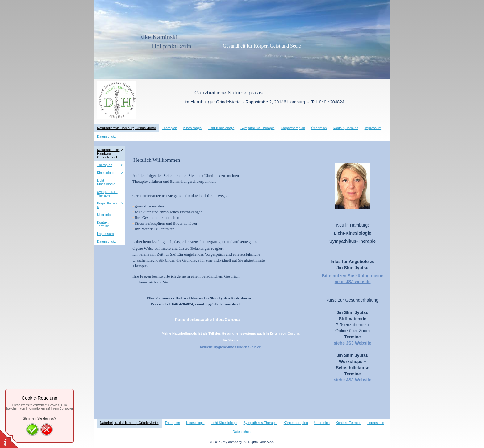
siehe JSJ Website (353, 343)
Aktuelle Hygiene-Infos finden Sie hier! (230, 347)
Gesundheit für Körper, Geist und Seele (225, 46)
